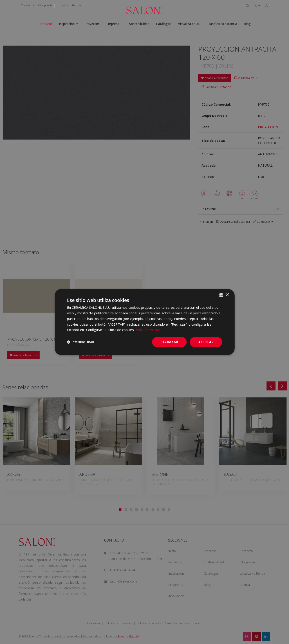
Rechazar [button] (169, 342)
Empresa (113, 24)
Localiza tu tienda (69, 5)
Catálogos (164, 24)
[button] (81, 342)
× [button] (227, 295)
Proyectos (92, 24)
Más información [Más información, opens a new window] (148, 330)
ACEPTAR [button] (206, 342)
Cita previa (45, 5)
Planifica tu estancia (222, 24)
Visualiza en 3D (189, 24)
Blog (247, 24)
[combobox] (221, 295)
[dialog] (145, 322)
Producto (45, 24)
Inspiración (67, 24)
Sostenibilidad (139, 24)
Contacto (27, 5)
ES (256, 6)
